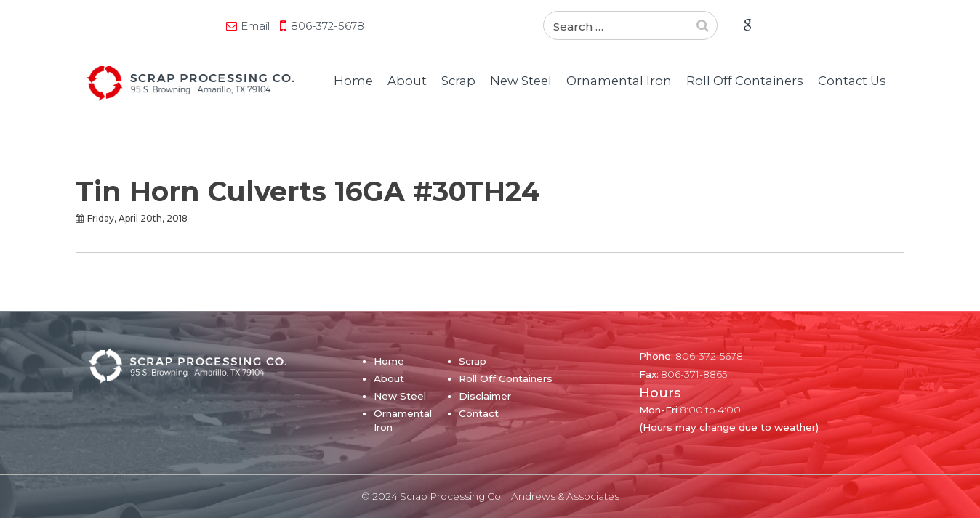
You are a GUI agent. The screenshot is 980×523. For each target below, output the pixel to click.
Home (353, 81)
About (407, 81)
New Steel (521, 81)
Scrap (458, 81)
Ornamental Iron (619, 81)
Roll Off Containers (745, 81)
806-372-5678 (188, 26)
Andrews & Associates (565, 496)
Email (116, 26)
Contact (479, 413)
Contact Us (852, 81)
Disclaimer (485, 396)
